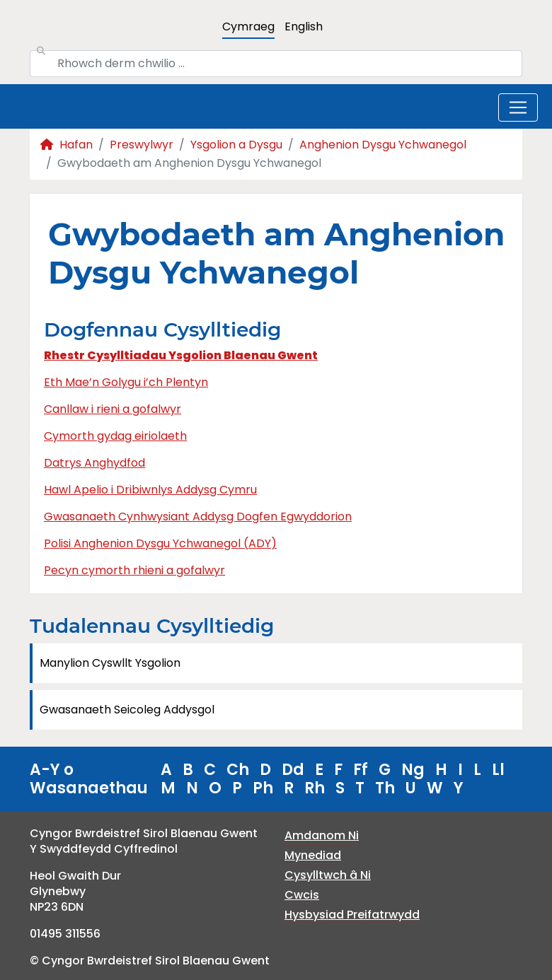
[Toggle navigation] (518, 107)
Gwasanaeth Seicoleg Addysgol (127, 710)
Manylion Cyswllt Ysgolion (110, 663)
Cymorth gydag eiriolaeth (115, 436)
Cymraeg (248, 27)
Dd (293, 770)
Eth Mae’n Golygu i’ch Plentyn (126, 382)
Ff (361, 770)
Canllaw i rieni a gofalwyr (113, 409)
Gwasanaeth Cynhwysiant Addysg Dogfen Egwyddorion (198, 517)
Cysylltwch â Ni (328, 875)
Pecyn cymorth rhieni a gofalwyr (134, 570)
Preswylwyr (142, 145)
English (304, 27)
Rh (315, 788)
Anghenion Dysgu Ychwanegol (383, 145)
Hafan (67, 145)
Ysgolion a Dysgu (236, 145)
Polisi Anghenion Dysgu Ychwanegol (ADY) (160, 543)
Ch (238, 770)
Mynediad (313, 855)
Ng (413, 770)
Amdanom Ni (322, 835)
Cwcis (302, 895)
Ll (498, 770)
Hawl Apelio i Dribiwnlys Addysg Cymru (150, 490)
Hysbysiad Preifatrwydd (352, 915)
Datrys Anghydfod (94, 463)
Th (385, 788)
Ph (263, 788)
